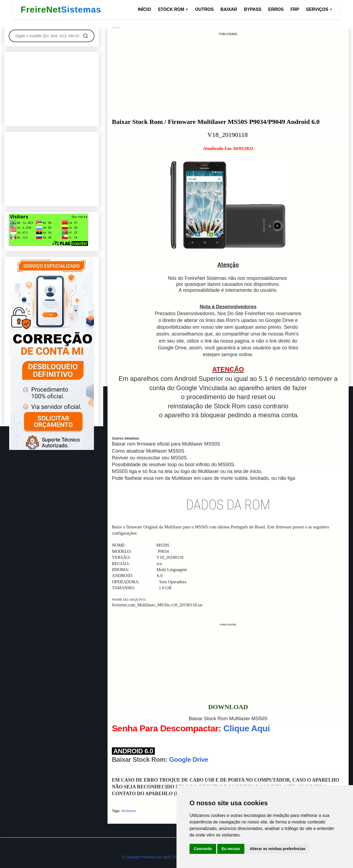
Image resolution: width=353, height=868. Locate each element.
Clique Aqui (247, 728)
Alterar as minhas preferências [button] (278, 849)
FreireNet (61, 10)
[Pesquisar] (86, 36)
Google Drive (189, 759)
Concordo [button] (203, 849)
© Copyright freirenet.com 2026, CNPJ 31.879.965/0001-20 (168, 857)
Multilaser (129, 811)
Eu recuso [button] (231, 849)
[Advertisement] (228, 74)
